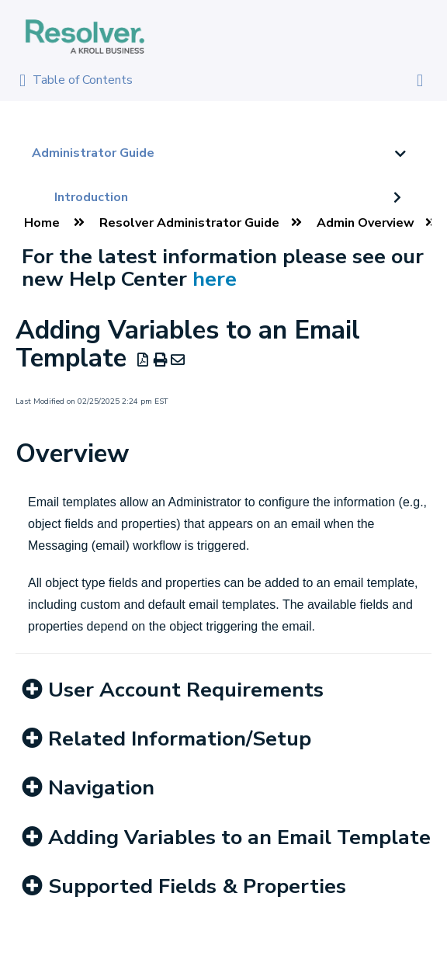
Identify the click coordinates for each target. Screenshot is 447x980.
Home (42, 223)
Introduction (91, 197)
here (215, 279)
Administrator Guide (93, 153)
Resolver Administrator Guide (189, 223)
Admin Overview (366, 223)
